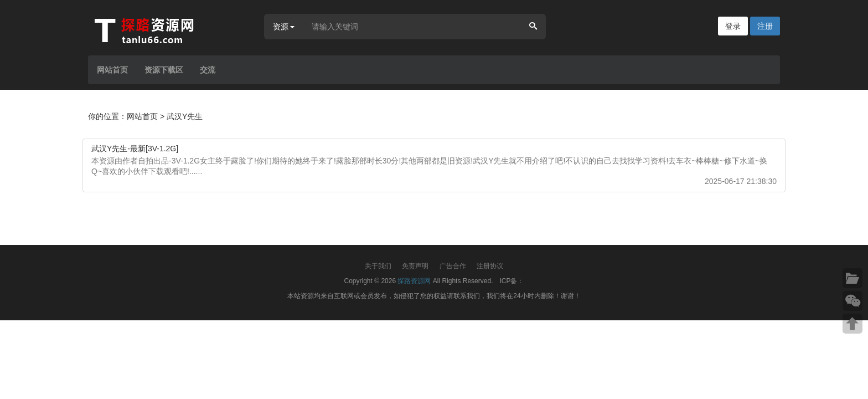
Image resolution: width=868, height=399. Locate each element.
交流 (208, 70)
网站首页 (112, 70)
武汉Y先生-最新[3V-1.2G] (135, 149)
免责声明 (415, 266)
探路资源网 (414, 281)
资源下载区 (164, 70)
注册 (765, 26)
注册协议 (490, 266)
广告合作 (453, 266)
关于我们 (378, 266)
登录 (733, 26)
